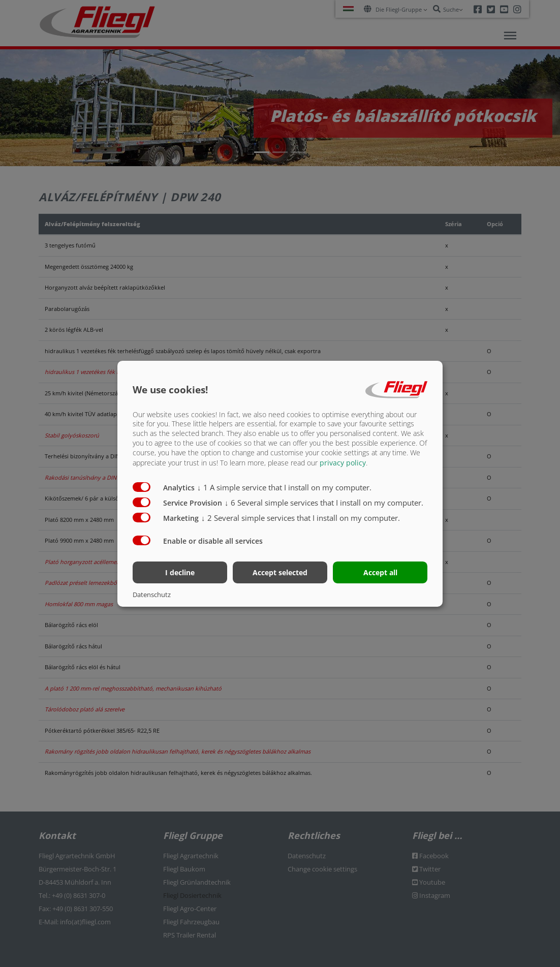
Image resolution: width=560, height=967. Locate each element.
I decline (180, 572)
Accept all (380, 572)
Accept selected (280, 572)
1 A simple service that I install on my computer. (284, 487)
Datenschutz (152, 595)
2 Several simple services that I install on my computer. (301, 518)
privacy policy (343, 463)
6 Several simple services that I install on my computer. (324, 503)
